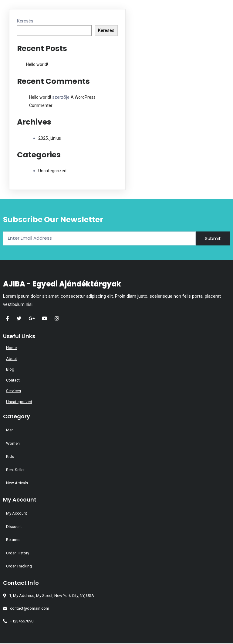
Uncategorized (52, 171)
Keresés (25, 21)
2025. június (50, 138)
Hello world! (37, 64)
